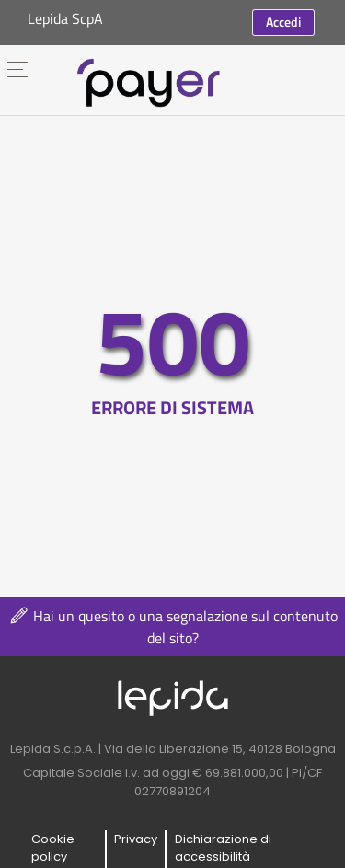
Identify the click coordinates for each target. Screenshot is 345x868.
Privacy (136, 839)
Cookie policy (53, 848)
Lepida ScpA (65, 18)
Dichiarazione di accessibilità (223, 848)
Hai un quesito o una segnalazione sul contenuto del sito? (172, 627)
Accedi (283, 22)
